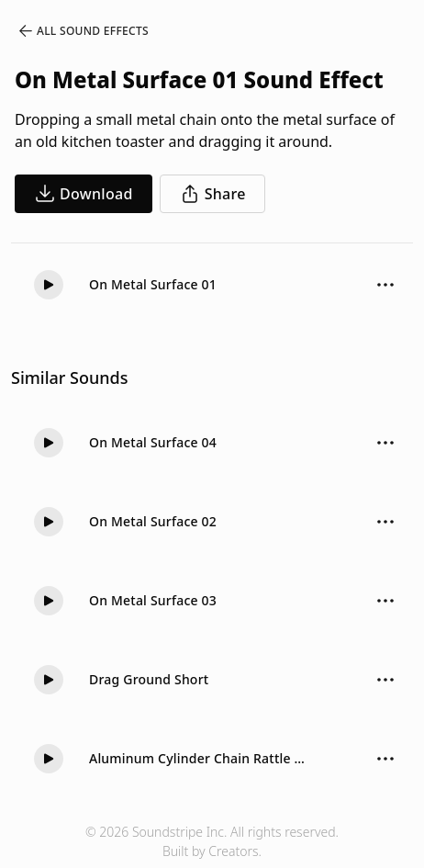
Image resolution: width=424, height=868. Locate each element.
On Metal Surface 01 (153, 284)
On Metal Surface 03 (153, 600)
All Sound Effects (83, 31)
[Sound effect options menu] (385, 285)
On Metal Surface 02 (153, 521)
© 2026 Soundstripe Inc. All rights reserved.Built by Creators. (212, 841)
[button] (49, 285)
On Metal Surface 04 (153, 442)
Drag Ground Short (149, 679)
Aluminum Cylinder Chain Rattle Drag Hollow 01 (201, 758)
